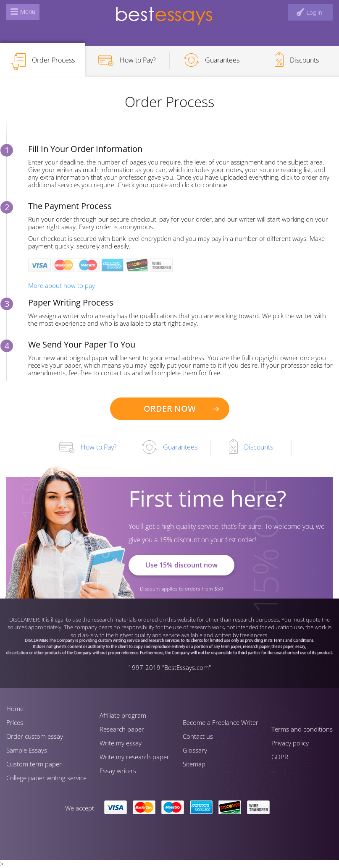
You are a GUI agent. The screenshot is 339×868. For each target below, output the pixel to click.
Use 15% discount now (181, 565)
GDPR (280, 757)
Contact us (198, 736)
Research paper (122, 729)
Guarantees (212, 60)
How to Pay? (127, 61)
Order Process (42, 62)
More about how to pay (62, 285)
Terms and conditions (302, 729)
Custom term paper (34, 764)
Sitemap (194, 764)
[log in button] (310, 12)
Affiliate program (123, 715)
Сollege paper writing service (46, 778)
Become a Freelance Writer (221, 722)
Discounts (297, 59)
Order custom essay (35, 736)
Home (15, 709)
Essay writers (118, 771)
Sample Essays (27, 750)
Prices (15, 722)
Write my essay (121, 743)
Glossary (195, 750)
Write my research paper (134, 757)
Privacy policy (290, 743)
